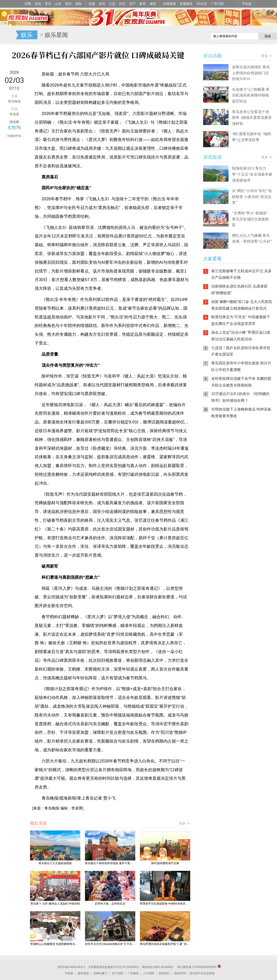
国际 (78, 4)
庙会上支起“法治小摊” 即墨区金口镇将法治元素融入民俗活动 (241, 336)
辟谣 (102, 4)
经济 (122, 4)
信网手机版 (217, 452)
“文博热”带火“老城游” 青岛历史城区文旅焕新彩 (250, 219)
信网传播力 (100, 973)
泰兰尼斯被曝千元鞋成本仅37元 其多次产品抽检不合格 (241, 274)
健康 (153, 4)
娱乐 (27, 35)
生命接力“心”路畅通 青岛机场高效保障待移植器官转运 (251, 95)
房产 (132, 4)
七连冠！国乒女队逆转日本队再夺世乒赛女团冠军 (241, 351)
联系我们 (164, 973)
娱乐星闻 (56, 35)
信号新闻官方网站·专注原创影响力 (8, 35)
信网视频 (169, 4)
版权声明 (180, 973)
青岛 (48, 4)
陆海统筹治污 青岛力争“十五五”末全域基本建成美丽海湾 (252, 174)
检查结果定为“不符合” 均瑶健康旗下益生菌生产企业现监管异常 (241, 320)
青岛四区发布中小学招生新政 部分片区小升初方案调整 (241, 366)
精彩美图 (38, 823)
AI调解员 (245, 470)
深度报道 (212, 157)
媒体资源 (83, 973)
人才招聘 (149, 973)
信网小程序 (245, 452)
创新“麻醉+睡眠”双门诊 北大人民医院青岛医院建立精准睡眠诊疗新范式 (242, 305)
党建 (92, 4)
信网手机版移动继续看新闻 (184, 35)
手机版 (247, 4)
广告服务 (133, 973)
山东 (58, 4)
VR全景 (202, 4)
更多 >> (185, 823)
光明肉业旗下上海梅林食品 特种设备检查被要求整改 (241, 413)
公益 (112, 4)
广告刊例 (217, 4)
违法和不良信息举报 (202, 973)
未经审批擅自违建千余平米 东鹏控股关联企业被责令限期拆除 (241, 382)
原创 (38, 4)
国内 (68, 4)
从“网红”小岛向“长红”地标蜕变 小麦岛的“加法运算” (252, 197)
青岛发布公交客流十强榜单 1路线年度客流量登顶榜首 (252, 118)
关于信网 (117, 973)
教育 (143, 4)
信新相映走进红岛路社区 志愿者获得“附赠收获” (239, 290)
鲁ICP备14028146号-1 (72, 967)
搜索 (268, 36)
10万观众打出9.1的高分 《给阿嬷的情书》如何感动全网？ (240, 397)
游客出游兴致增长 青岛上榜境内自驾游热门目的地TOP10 (251, 73)
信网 (28, 4)
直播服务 (186, 4)
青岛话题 (212, 56)
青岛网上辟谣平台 (217, 470)
